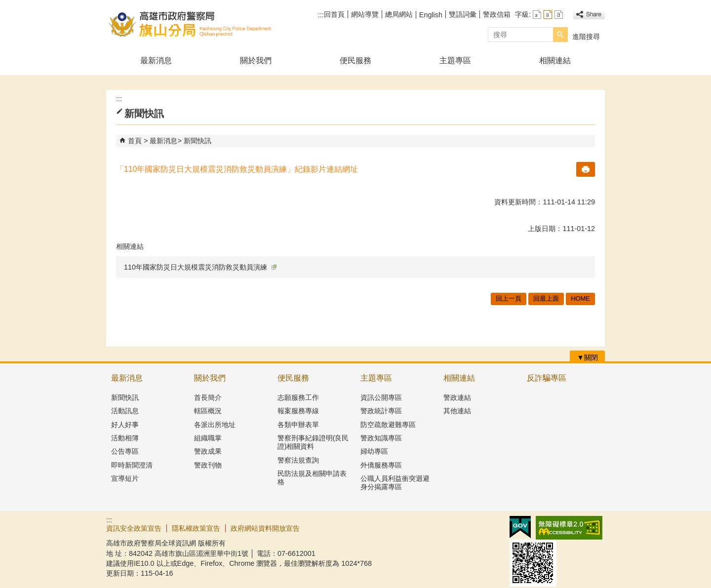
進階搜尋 (586, 37)
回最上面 (546, 298)
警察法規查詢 (298, 460)
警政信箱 (497, 14)
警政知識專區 (381, 438)
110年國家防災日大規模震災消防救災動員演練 (200, 267)
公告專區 (125, 451)
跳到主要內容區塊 (5, 5)
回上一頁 (509, 298)
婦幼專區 (374, 451)
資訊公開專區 (381, 397)
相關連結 (555, 60)
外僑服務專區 (381, 465)
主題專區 (455, 60)
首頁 (135, 141)
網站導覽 (365, 14)
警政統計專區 (381, 411)
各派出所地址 (215, 425)
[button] (560, 35)
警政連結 (457, 397)
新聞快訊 (197, 141)
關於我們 (256, 60)
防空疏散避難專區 (388, 425)
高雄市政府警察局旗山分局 (190, 24)
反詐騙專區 (547, 378)
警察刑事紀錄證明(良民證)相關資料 (313, 442)
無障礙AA (569, 528)
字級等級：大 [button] (559, 15)
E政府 (520, 527)
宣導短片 (125, 478)
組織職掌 (208, 438)
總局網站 (399, 14)
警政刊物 (208, 465)
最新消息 (156, 60)
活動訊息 (125, 411)
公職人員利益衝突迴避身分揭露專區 (395, 483)
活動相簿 (125, 438)
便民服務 (355, 60)
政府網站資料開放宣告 (265, 528)
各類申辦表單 (298, 425)
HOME (580, 298)
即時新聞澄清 (132, 465)
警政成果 (208, 451)
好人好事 (125, 425)
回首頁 (334, 14)
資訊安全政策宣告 (134, 528)
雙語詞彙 (463, 14)
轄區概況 (208, 411)
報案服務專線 (298, 411)
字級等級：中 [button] (548, 15)
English (431, 15)
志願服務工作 (298, 397)
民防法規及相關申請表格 (312, 478)
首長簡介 (208, 397)
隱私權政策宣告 (196, 528)
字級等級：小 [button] (537, 15)
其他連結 (457, 411)
